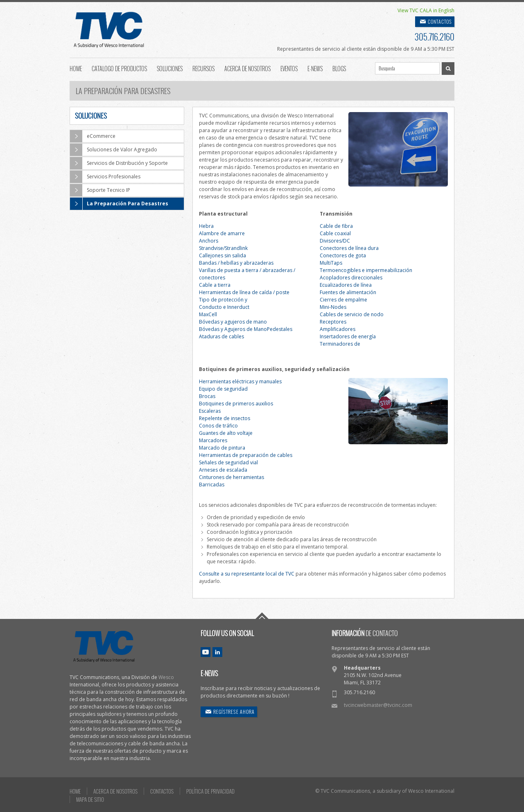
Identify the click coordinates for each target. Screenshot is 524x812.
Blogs (339, 68)
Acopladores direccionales (351, 278)
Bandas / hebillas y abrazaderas (236, 263)
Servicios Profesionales (105, 177)
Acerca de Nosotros (247, 68)
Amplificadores (338, 329)
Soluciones (170, 68)
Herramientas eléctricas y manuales (240, 381)
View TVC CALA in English (426, 10)
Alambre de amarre (222, 233)
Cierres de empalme (343, 300)
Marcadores (213, 440)
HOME (75, 791)
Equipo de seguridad (223, 389)
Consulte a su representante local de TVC (247, 574)
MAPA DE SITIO (90, 799)
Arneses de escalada (223, 470)
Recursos (203, 68)
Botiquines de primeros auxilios (236, 404)
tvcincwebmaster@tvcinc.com (378, 705)
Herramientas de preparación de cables (246, 455)
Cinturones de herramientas (232, 477)
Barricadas (212, 485)
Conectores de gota (343, 255)
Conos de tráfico (218, 426)
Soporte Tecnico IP (100, 190)
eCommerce (93, 136)
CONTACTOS (440, 21)
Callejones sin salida (222, 255)
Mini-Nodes (333, 307)
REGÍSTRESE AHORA (234, 712)
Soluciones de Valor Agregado (114, 150)
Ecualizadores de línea (346, 285)
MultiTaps (331, 263)
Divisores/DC (335, 241)
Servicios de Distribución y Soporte (119, 163)
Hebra (206, 226)
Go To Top (262, 616)
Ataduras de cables (221, 336)
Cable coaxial (335, 233)
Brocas (207, 396)
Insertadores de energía (348, 336)
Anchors (209, 241)
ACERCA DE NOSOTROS (115, 791)
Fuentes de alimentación (348, 292)
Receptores (333, 322)
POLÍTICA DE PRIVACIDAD (210, 791)
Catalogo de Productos (119, 68)
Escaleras (210, 411)
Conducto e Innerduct (224, 307)
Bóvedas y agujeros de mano (233, 322)
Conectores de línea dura (349, 248)
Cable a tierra (215, 285)
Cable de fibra (336, 226)
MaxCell (208, 314)
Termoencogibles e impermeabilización (366, 270)
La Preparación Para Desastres (119, 204)
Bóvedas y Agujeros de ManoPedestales (246, 329)
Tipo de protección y (223, 300)
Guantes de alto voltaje (226, 433)
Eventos (289, 68)
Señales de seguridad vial (228, 462)
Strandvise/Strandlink (223, 248)
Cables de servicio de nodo (352, 314)
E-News (315, 68)
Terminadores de (340, 344)
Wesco (166, 677)
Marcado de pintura (222, 448)
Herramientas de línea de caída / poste (244, 292)
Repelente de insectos (225, 418)
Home (76, 68)
